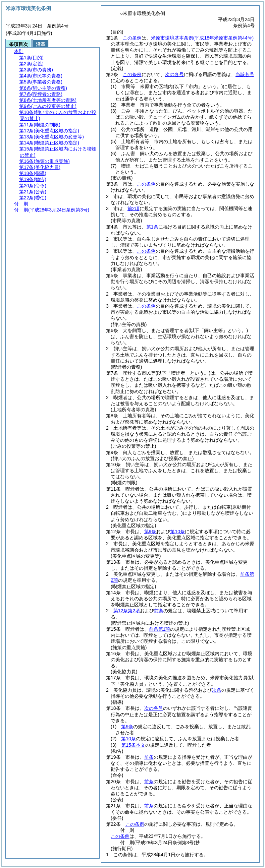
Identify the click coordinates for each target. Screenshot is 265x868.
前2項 (134, 208)
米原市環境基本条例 (202, 38)
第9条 (150, 532)
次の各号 (174, 74)
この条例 (132, 38)
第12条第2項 (127, 611)
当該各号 (245, 74)
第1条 (152, 227)
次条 (217, 690)
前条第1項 (160, 629)
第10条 (177, 532)
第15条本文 (133, 745)
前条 (159, 611)
